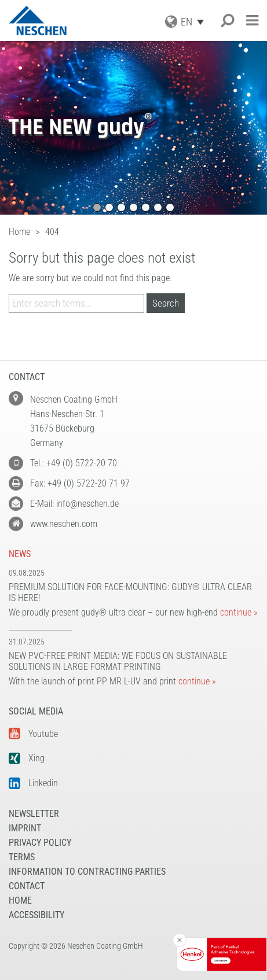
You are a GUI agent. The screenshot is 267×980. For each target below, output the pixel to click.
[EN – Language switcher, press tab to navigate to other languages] (195, 22)
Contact (27, 886)
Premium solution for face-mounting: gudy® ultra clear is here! (130, 592)
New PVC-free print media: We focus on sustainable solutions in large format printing (118, 661)
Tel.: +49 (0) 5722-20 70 (74, 463)
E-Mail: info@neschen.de (74, 504)
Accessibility (36, 915)
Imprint (25, 828)
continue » (239, 612)
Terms (22, 857)
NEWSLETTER (34, 814)
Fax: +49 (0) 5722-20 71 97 (80, 483)
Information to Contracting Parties (87, 872)
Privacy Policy (40, 843)
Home (20, 900)
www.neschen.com (64, 524)
